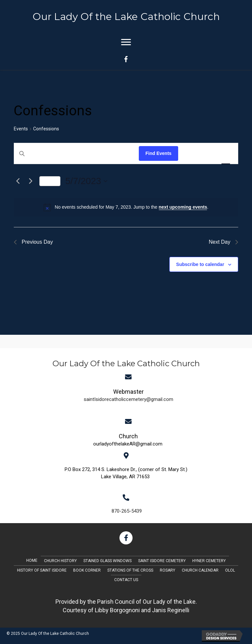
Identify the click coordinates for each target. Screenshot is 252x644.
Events (21, 129)
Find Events (158, 153)
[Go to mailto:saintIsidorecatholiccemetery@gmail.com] (128, 395)
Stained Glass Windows (107, 561)
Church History (60, 561)
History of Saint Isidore (42, 570)
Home (32, 560)
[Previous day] (18, 181)
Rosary (168, 570)
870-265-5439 (127, 511)
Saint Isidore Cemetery (162, 561)
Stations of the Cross (130, 570)
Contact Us (126, 580)
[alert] (126, 207)
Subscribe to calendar (200, 264)
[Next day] (31, 181)
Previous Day (33, 242)
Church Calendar (200, 570)
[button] (126, 538)
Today (50, 181)
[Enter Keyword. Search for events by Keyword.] (76, 153)
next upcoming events (183, 207)
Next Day (223, 242)
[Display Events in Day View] (226, 153)
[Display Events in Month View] (207, 153)
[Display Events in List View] (190, 153)
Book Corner (87, 570)
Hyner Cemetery (209, 561)
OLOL (230, 570)
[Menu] (126, 42)
